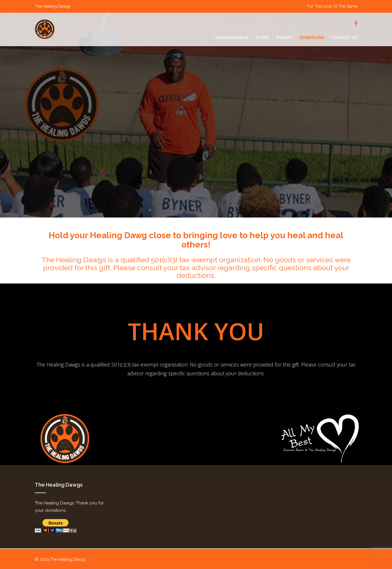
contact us (344, 38)
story (263, 38)
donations (312, 38)
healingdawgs (232, 38)
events (285, 38)
